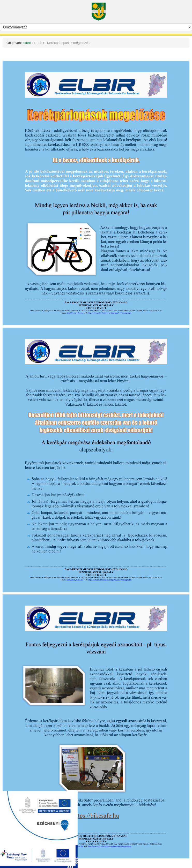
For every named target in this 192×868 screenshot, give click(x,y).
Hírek (27, 43)
